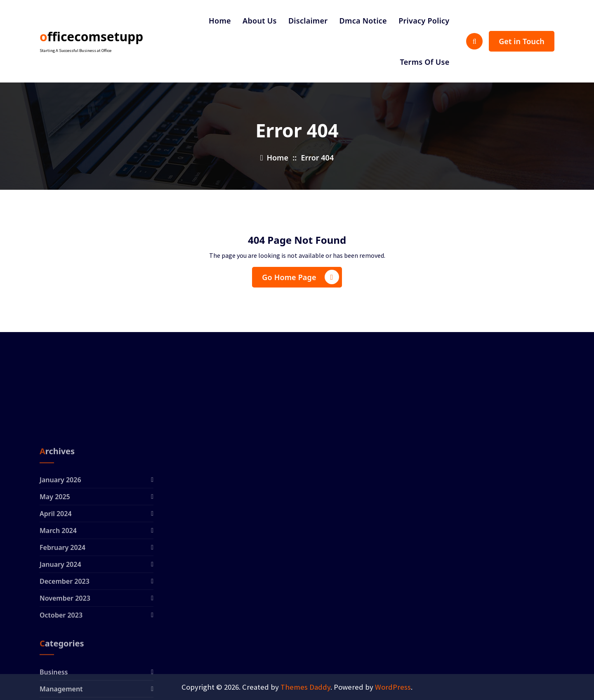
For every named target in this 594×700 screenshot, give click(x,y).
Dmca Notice (363, 21)
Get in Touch (522, 41)
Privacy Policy (424, 21)
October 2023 (61, 681)
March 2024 (58, 597)
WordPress (393, 687)
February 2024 (62, 614)
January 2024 (60, 631)
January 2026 (60, 546)
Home (220, 21)
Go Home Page (300, 277)
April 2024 (56, 580)
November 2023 (65, 665)
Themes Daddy (305, 687)
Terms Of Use (424, 62)
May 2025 (55, 563)
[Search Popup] (474, 41)
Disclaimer (308, 21)
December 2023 (65, 648)
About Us (260, 21)
